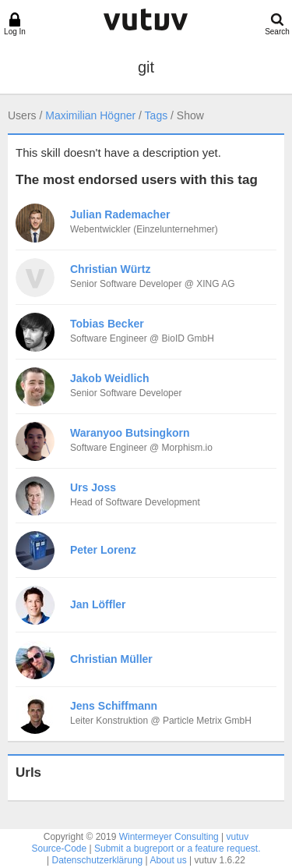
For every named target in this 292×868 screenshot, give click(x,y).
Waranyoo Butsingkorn (130, 433)
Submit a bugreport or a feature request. (177, 849)
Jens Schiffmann (114, 706)
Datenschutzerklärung (98, 860)
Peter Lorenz (103, 550)
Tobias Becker (107, 324)
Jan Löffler (98, 604)
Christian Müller (111, 659)
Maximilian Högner (90, 115)
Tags (157, 115)
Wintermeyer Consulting (169, 837)
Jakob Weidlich (110, 378)
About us (168, 860)
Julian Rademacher (120, 214)
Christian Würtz (110, 269)
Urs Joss (93, 487)
